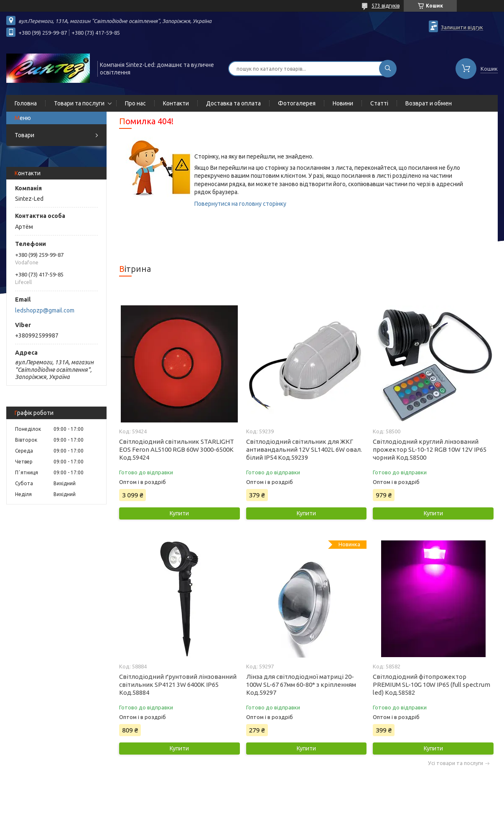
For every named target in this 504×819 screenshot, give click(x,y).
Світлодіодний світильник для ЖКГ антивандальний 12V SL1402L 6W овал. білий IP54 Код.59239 (304, 449)
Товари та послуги (79, 103)
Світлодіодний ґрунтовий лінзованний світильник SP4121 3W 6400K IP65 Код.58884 (178, 685)
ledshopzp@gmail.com (45, 310)
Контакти (176, 103)
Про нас (135, 103)
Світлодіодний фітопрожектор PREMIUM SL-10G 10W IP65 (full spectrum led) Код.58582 (431, 685)
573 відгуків (386, 6)
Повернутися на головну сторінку (240, 204)
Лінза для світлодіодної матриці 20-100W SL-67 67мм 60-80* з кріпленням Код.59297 (301, 685)
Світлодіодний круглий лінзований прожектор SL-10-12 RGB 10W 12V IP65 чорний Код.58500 (430, 449)
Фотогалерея (297, 103)
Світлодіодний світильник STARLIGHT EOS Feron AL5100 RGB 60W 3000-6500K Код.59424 (177, 449)
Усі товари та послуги (456, 763)
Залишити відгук (462, 27)
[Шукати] (388, 69)
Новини (343, 103)
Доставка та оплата (233, 103)
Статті (379, 103)
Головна (26, 103)
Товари (24, 135)
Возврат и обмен (429, 103)
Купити (179, 513)
